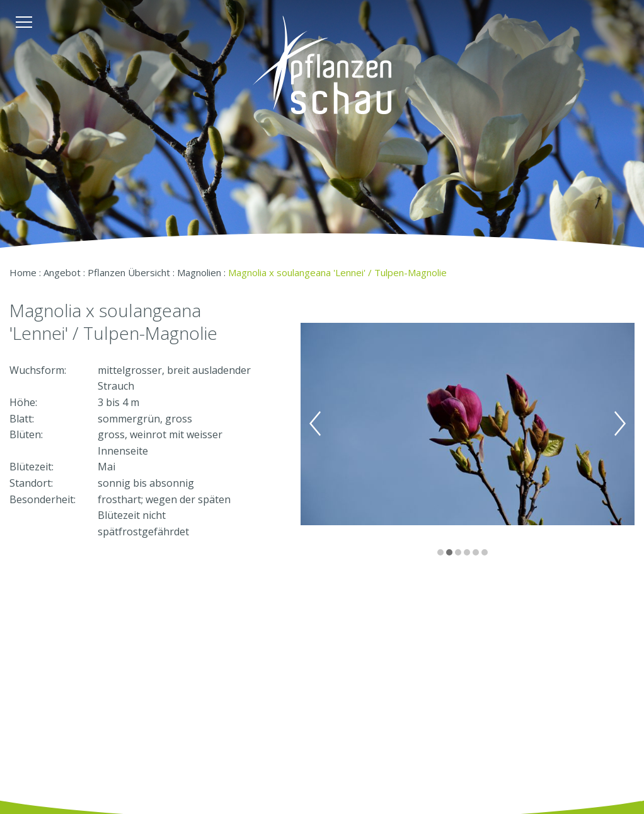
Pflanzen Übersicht (129, 272)
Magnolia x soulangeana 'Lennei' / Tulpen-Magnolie (337, 272)
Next (620, 424)
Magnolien (199, 272)
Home (23, 272)
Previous (315, 424)
